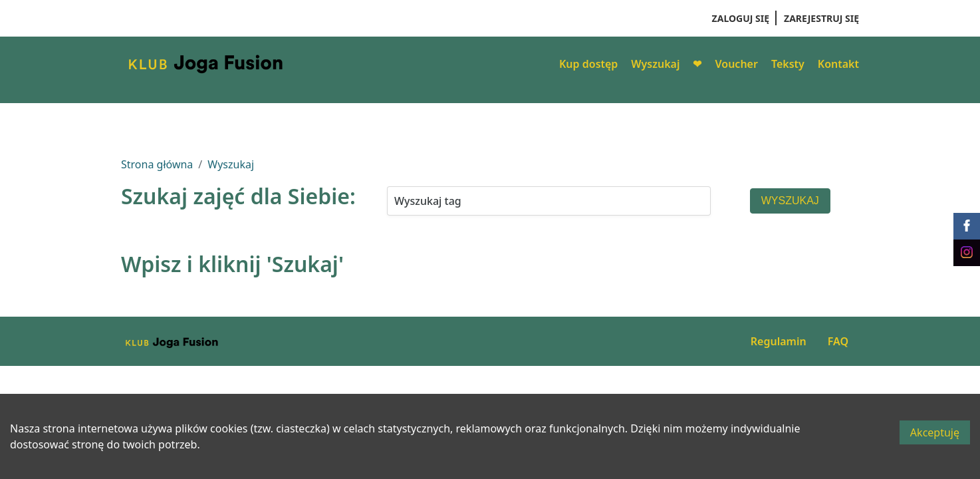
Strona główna (157, 164)
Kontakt (838, 64)
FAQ (838, 341)
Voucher (736, 64)
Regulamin (779, 341)
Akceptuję (935, 432)
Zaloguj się (741, 18)
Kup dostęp (588, 64)
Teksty (788, 64)
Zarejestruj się (821, 18)
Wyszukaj (655, 64)
